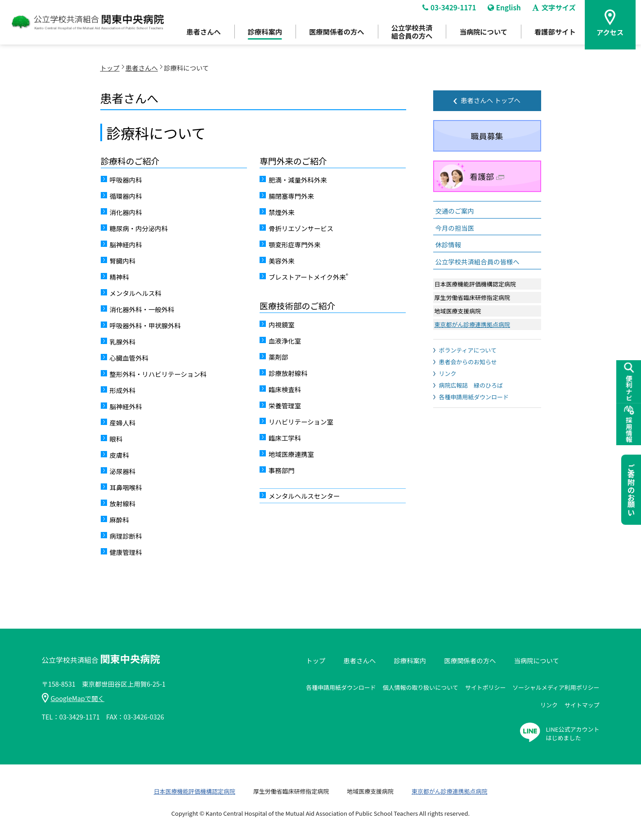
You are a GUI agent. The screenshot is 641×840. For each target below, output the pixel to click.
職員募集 (487, 136)
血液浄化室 (285, 341)
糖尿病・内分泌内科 (139, 228)
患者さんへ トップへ (491, 100)
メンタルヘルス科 (136, 293)
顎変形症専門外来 (294, 244)
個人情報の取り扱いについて (421, 687)
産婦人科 (123, 422)
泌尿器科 (123, 471)
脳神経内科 (126, 244)
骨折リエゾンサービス (301, 228)
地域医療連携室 (291, 454)
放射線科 (123, 503)
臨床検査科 (285, 389)
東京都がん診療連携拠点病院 (472, 324)
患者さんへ (196, 36)
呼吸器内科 (126, 180)
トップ (110, 68)
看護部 (487, 176)
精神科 (119, 277)
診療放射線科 (288, 373)
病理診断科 (126, 536)
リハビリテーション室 (301, 422)
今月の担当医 (455, 228)
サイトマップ (582, 705)
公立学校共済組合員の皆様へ (477, 261)
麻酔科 (119, 520)
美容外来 (282, 261)
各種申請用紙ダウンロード (474, 397)
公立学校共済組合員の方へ (410, 36)
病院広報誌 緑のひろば (471, 385)
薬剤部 (278, 357)
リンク (448, 373)
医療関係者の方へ (332, 36)
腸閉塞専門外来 (291, 196)
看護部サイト (557, 36)
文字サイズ (556, 12)
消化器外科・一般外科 (142, 309)
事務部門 (282, 470)
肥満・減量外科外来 (298, 180)
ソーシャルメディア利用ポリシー (556, 687)
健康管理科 (126, 552)
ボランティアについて (468, 350)
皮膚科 (119, 455)
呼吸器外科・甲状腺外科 (145, 325)
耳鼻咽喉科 (126, 487)
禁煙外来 (282, 212)
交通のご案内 (455, 211)
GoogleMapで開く (73, 698)
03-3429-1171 (448, 12)
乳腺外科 (123, 342)
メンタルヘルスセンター (304, 496)
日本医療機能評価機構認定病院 (195, 791)
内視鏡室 (282, 324)
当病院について (484, 36)
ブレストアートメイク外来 (308, 277)
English (505, 12)
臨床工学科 (285, 438)
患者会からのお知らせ (468, 362)
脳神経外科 (126, 406)
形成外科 (123, 390)
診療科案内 (259, 36)
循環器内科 (126, 196)
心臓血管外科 (129, 358)
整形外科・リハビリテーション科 (158, 374)
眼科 (116, 439)
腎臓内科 (123, 261)
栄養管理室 (285, 405)
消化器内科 (126, 212)
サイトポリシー (486, 687)
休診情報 (448, 244)
